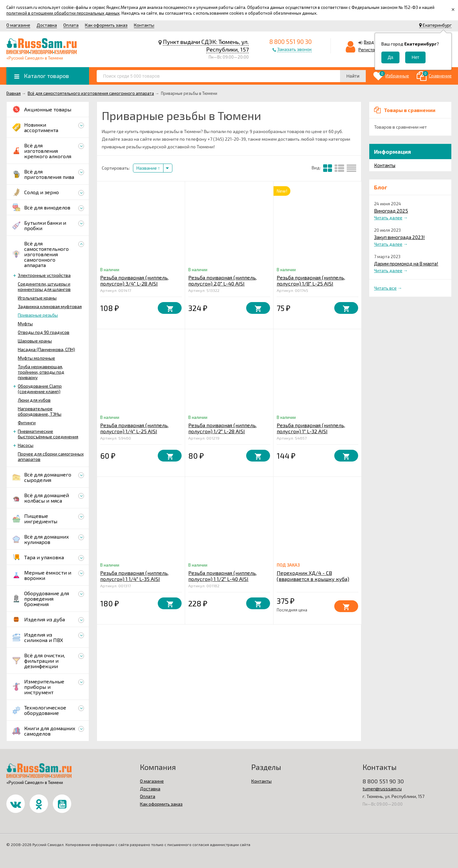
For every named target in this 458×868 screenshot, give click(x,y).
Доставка (47, 25)
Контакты (144, 25)
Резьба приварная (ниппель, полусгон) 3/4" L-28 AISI (134, 280)
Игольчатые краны (37, 298)
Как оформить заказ (106, 25)
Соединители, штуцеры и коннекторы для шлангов (44, 286)
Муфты (25, 324)
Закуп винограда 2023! (399, 237)
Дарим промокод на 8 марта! (406, 264)
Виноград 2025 (391, 211)
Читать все (385, 288)
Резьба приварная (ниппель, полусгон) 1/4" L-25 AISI (134, 428)
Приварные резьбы (38, 315)
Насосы (26, 445)
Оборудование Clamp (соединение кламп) (40, 389)
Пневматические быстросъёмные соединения (48, 434)
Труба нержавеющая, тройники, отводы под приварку (41, 372)
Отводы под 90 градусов (44, 332)
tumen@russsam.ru (382, 789)
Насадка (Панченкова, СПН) (46, 349)
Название (148, 168)
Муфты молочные (36, 358)
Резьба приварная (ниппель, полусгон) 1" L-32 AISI (311, 428)
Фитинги (27, 423)
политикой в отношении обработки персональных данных (63, 13)
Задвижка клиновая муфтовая (50, 306)
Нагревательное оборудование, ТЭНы (40, 411)
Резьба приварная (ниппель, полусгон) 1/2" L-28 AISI (222, 428)
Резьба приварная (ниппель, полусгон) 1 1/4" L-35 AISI (134, 576)
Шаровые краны (35, 341)
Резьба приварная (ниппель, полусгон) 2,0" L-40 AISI (222, 280)
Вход (369, 42)
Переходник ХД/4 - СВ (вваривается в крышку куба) (313, 576)
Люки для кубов (34, 400)
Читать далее (388, 218)
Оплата (71, 25)
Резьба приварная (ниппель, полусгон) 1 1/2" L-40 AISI (222, 576)
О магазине (18, 25)
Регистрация (372, 49)
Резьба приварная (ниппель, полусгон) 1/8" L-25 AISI (311, 280)
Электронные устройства (44, 275)
